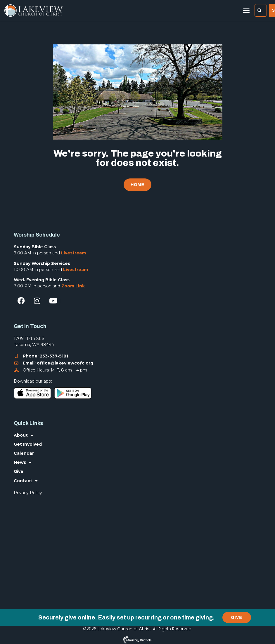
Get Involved (28, 444)
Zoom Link (73, 286)
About (24, 435)
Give (19, 471)
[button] (246, 11)
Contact (26, 481)
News (23, 462)
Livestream (73, 253)
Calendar (24, 453)
